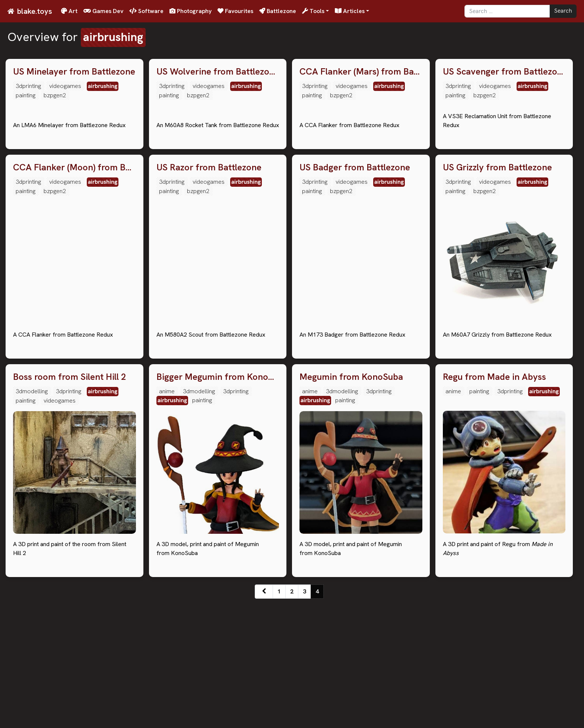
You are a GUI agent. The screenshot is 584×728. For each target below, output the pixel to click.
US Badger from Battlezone (355, 291)
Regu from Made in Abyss (494, 500)
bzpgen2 (55, 95)
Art (69, 11)
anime (167, 515)
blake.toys (35, 11)
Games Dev (103, 11)
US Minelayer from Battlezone (74, 72)
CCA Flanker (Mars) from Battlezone (361, 72)
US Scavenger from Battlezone (504, 72)
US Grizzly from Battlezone (497, 291)
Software (146, 11)
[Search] (507, 11)
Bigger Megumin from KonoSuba (218, 500)
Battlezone (278, 11)
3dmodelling (32, 515)
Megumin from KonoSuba (351, 500)
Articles (350, 11)
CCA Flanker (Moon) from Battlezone (74, 291)
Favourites (235, 11)
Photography (191, 11)
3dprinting (28, 86)
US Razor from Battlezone (209, 291)
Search (563, 11)
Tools (313, 11)
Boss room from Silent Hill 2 (69, 500)
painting (26, 95)
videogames (65, 86)
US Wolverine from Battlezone (218, 72)
